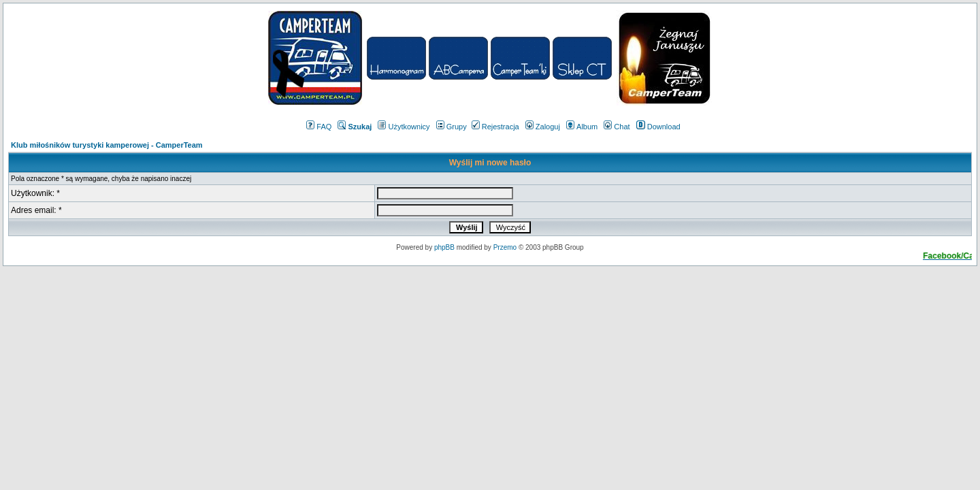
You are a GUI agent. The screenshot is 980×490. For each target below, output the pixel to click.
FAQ (319, 127)
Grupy (452, 127)
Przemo (505, 247)
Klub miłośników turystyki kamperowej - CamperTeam (107, 145)
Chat (617, 127)
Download (658, 127)
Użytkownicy (404, 127)
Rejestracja (495, 127)
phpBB (444, 247)
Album (582, 127)
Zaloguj (543, 127)
